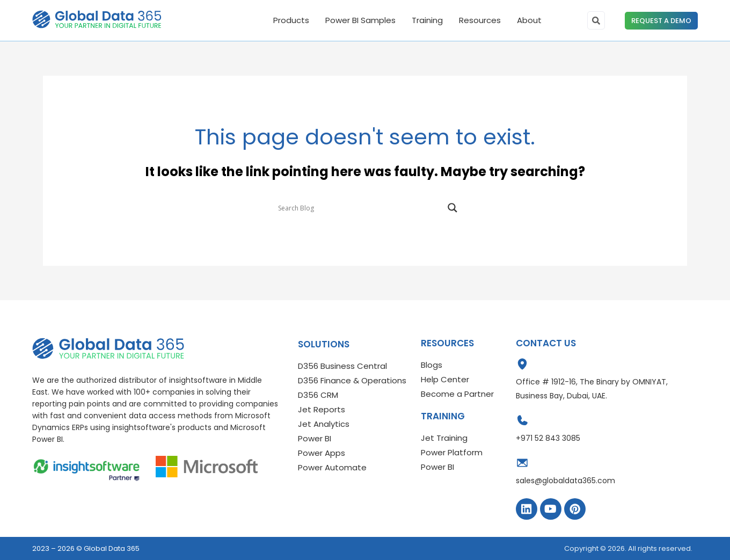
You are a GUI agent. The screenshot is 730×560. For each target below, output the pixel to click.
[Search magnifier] (452, 208)
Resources (480, 20)
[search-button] (596, 20)
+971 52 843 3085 (548, 438)
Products (291, 20)
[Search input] (360, 208)
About (529, 20)
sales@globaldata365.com (565, 481)
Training (427, 20)
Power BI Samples (360, 20)
